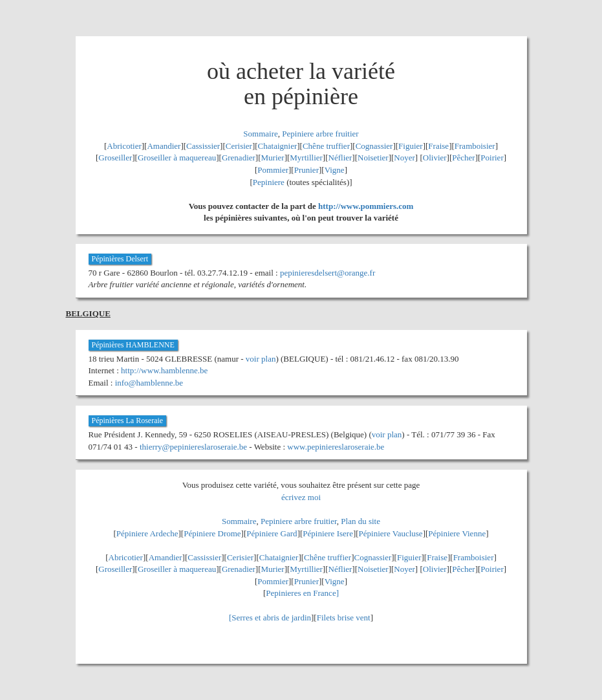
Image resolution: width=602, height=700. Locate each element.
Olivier (435, 158)
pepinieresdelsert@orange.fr (328, 273)
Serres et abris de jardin (271, 618)
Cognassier (374, 146)
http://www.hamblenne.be (164, 370)
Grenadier (239, 158)
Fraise (438, 146)
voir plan (261, 359)
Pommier (273, 170)
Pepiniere (269, 182)
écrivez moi (301, 497)
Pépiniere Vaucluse (391, 533)
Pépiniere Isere (328, 533)
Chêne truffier (326, 146)
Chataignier (278, 146)
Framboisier (475, 146)
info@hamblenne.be (149, 383)
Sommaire (260, 134)
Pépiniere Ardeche (147, 533)
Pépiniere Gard (272, 533)
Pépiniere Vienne (457, 533)
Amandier (164, 146)
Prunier (306, 170)
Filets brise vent (344, 618)
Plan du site (360, 521)
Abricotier (124, 146)
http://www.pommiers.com (366, 206)
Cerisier (239, 146)
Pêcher (463, 158)
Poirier (492, 158)
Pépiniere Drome (212, 533)
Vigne (335, 170)
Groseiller (115, 158)
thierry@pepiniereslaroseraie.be (193, 447)
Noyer (404, 158)
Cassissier (203, 146)
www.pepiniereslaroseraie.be (336, 447)
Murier (273, 158)
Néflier (340, 158)
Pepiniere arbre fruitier (320, 134)
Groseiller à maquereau (177, 158)
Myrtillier (306, 158)
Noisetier (373, 158)
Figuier (411, 146)
